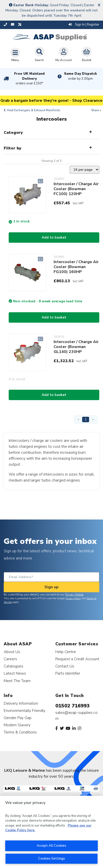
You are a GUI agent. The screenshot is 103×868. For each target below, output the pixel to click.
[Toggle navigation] (15, 55)
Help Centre (66, 652)
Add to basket (54, 237)
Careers (10, 659)
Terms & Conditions (20, 732)
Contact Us (65, 666)
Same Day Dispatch (80, 76)
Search (39, 54)
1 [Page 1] (86, 419)
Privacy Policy (73, 598)
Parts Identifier (68, 673)
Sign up (51, 587)
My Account (64, 54)
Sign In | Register (84, 25)
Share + (96, 110)
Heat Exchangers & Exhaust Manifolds (34, 110)
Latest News (15, 673)
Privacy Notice (74, 594)
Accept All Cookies (51, 846)
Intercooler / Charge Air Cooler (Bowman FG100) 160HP (76, 267)
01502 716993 (72, 706)
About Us (12, 652)
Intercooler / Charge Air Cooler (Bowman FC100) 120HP (76, 189)
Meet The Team (17, 681)
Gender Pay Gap (18, 718)
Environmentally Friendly (25, 711)
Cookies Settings (52, 859)
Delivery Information (21, 703)
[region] (51, 832)
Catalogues (14, 666)
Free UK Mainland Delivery (30, 79)
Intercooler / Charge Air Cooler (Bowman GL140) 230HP (76, 347)
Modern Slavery (17, 725)
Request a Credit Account (77, 659)
